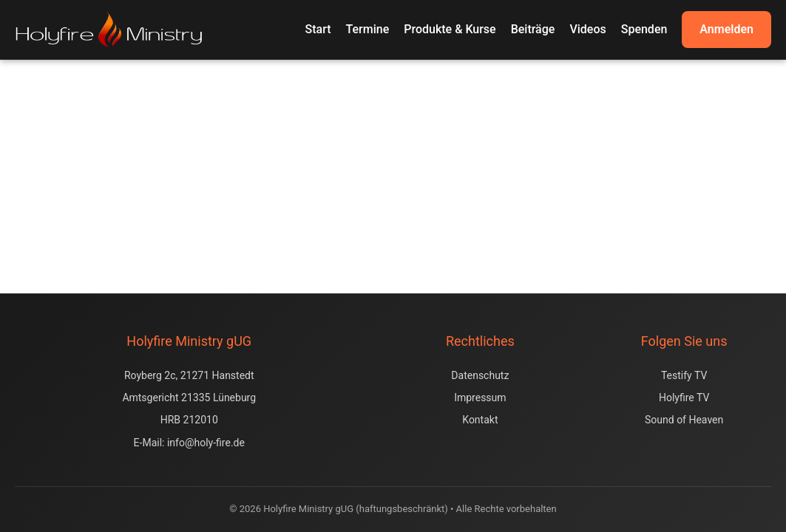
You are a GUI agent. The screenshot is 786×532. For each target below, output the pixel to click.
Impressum (480, 398)
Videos (587, 29)
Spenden (644, 29)
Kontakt (480, 420)
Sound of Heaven (684, 420)
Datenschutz (480, 375)
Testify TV (684, 375)
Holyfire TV (684, 398)
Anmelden (726, 29)
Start (318, 29)
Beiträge (533, 29)
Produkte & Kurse (450, 29)
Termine (368, 29)
